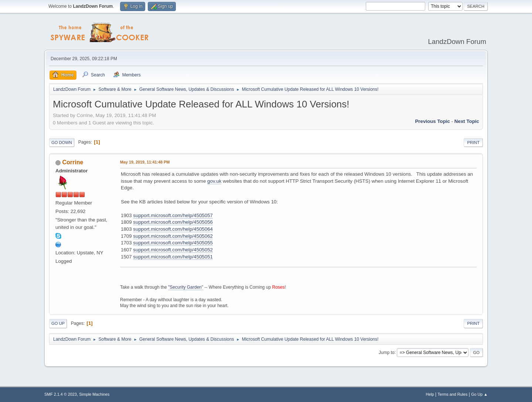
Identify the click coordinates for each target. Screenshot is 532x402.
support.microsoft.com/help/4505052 (173, 250)
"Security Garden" (186, 287)
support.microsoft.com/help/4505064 (173, 229)
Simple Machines (94, 394)
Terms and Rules (453, 394)
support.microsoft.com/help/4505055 (173, 243)
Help (430, 394)
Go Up (58, 323)
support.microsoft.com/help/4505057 (173, 215)
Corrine (73, 162)
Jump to (387, 352)
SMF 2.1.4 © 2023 (61, 394)
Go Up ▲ (479, 394)
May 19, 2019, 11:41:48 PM (145, 162)
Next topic (467, 121)
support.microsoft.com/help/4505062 (173, 236)
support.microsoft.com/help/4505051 (173, 257)
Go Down (62, 142)
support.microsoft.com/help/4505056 (173, 222)
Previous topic (432, 121)
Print (473, 142)
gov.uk (214, 181)
